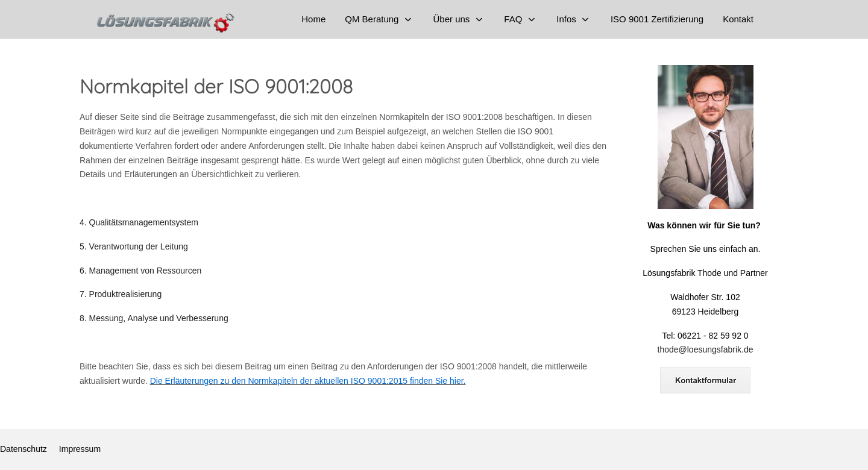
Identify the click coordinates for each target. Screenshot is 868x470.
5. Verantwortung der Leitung (134, 246)
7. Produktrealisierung (121, 294)
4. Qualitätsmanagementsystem (139, 222)
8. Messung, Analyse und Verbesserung (154, 318)
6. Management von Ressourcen (140, 271)
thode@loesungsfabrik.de (706, 349)
